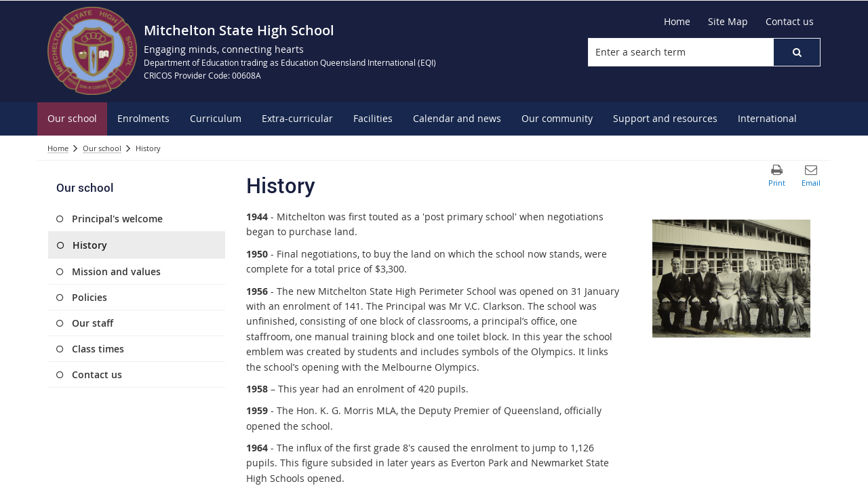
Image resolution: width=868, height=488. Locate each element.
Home (58, 148)
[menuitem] (72, 119)
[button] (797, 52)
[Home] (677, 22)
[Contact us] (790, 22)
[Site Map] (728, 22)
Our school (102, 148)
